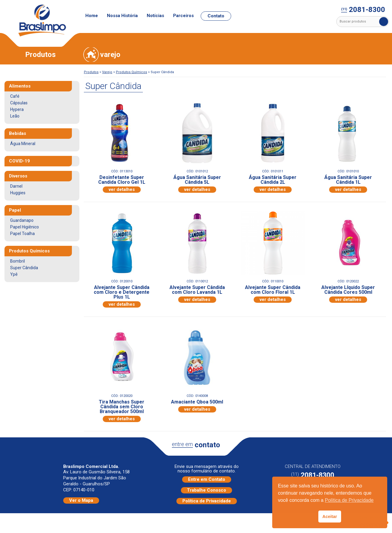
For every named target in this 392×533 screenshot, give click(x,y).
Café (15, 96)
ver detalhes (122, 189)
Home (92, 16)
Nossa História (122, 16)
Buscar (384, 22)
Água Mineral (23, 144)
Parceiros (183, 16)
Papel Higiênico (25, 227)
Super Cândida (24, 268)
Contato (216, 16)
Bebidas (18, 133)
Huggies (18, 193)
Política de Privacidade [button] (349, 500)
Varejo (107, 72)
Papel (15, 210)
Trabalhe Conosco (206, 490)
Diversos (18, 176)
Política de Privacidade (207, 501)
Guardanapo (22, 220)
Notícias (155, 16)
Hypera (17, 109)
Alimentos (20, 86)
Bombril (18, 261)
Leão (15, 116)
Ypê (14, 274)
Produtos (91, 72)
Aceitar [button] (330, 517)
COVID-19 (19, 161)
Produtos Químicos (131, 72)
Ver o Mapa (81, 500)
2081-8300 (363, 10)
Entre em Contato (207, 479)
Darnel (16, 186)
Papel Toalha (22, 234)
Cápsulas (19, 103)
